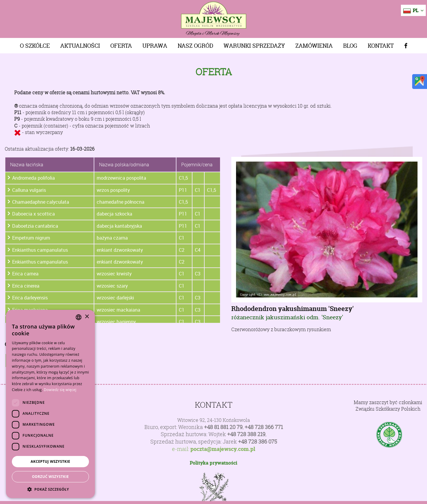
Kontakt (381, 46)
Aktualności (80, 46)
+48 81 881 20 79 (223, 427)
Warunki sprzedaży (254, 46)
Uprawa (155, 46)
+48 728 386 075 (258, 442)
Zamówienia (314, 46)
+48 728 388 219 (246, 434)
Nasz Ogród (195, 46)
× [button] (87, 317)
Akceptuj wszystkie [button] (50, 461)
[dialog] (50, 404)
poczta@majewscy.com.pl (223, 449)
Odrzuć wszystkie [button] (50, 477)
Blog (350, 46)
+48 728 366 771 (264, 427)
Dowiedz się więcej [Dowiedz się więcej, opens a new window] (60, 390)
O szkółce (35, 46)
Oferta (121, 46)
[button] (50, 489)
